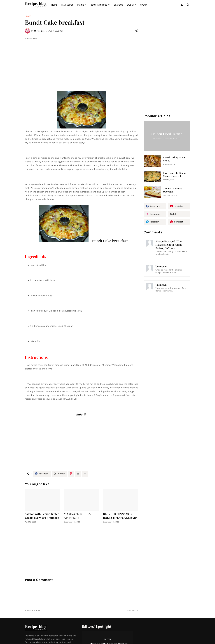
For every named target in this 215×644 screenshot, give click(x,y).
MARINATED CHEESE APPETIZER (78, 516)
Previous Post (33, 611)
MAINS (81, 5)
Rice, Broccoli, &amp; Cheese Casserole (175, 175)
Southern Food (99, 5)
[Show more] (85, 474)
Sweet (130, 5)
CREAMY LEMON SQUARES (172, 190)
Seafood (118, 5)
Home (54, 5)
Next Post (132, 611)
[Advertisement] (82, 62)
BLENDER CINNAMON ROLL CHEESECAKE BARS (120, 516)
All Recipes (67, 5)
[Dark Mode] (182, 5)
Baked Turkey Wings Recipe (174, 159)
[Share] (136, 31)
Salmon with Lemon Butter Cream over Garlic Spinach (42, 516)
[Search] (188, 5)
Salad (144, 5)
